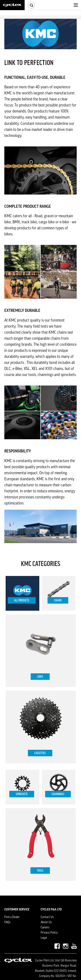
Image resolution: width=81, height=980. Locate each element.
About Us (46, 922)
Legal (44, 938)
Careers (45, 928)
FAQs (7, 922)
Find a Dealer (12, 917)
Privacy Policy (49, 933)
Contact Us (47, 917)
